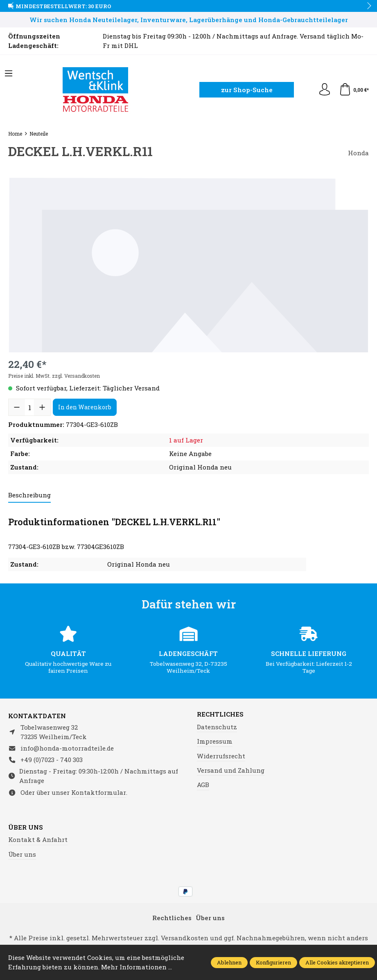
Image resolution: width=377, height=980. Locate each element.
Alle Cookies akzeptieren (337, 962)
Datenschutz (217, 727)
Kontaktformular (99, 792)
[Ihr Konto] (325, 90)
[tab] (29, 496)
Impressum (215, 741)
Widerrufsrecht (221, 756)
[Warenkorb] (354, 90)
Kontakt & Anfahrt (38, 839)
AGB (203, 785)
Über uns (26, 827)
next (367, 6)
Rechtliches (220, 714)
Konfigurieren (273, 962)
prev (12, 6)
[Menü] (9, 74)
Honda (358, 153)
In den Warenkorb (85, 407)
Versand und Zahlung (231, 770)
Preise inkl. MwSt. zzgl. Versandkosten (54, 376)
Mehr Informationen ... (137, 967)
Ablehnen (229, 962)
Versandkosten (185, 938)
